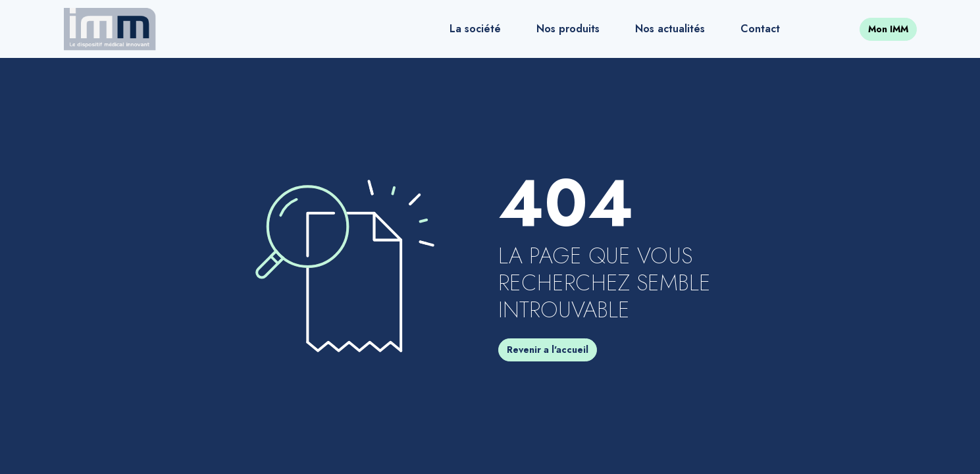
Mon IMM (888, 29)
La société (475, 29)
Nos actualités (670, 29)
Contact (760, 29)
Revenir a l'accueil (548, 350)
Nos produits (568, 29)
